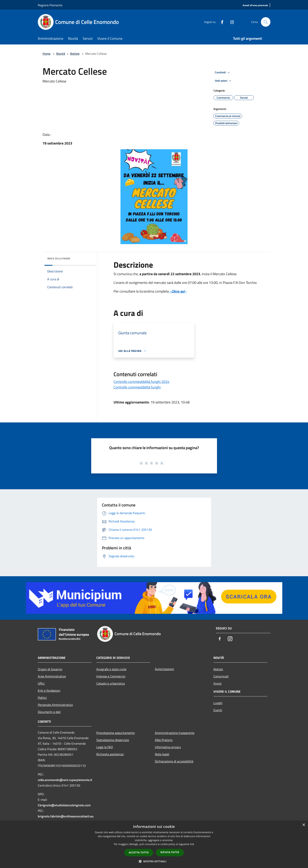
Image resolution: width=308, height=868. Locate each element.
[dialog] (154, 844)
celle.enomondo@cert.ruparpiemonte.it (65, 780)
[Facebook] (221, 22)
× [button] (304, 825)
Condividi (223, 73)
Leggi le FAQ (105, 747)
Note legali (162, 754)
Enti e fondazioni (49, 690)
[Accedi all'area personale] (255, 5)
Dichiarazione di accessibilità (174, 761)
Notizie (75, 54)
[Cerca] (266, 22)
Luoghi (218, 703)
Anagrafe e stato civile (111, 669)
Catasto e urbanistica (111, 683)
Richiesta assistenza (110, 754)
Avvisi (217, 683)
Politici (42, 698)
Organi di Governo (50, 669)
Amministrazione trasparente (175, 733)
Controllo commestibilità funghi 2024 (141, 382)
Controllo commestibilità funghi (137, 387)
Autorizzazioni (164, 669)
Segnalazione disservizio (113, 740)
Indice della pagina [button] (59, 258)
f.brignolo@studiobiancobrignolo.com (64, 805)
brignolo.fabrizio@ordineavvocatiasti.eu (66, 816)
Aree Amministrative (52, 676)
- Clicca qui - (178, 291)
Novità (61, 54)
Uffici (41, 683)
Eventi (218, 710)
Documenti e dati (49, 712)
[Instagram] (230, 22)
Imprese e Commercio (111, 676)
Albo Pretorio (164, 740)
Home (46, 54)
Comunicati (221, 676)
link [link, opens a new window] (192, 844)
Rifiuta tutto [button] (170, 852)
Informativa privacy (168, 747)
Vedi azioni (224, 81)
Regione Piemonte (50, 5)
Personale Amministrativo (55, 705)
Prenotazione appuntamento (116, 733)
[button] (154, 861)
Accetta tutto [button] (139, 852)
